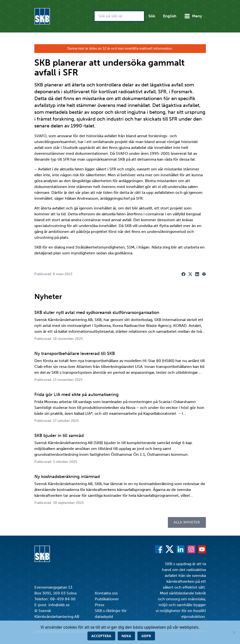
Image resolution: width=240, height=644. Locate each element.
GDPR (146, 636)
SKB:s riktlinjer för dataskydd (111, 614)
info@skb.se (59, 605)
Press (100, 605)
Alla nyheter (187, 522)
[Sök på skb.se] (119, 16)
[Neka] (234, 632)
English (170, 16)
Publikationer (107, 599)
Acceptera (101, 636)
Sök (152, 16)
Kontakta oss (106, 593)
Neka (126, 636)
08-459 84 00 (63, 599)
